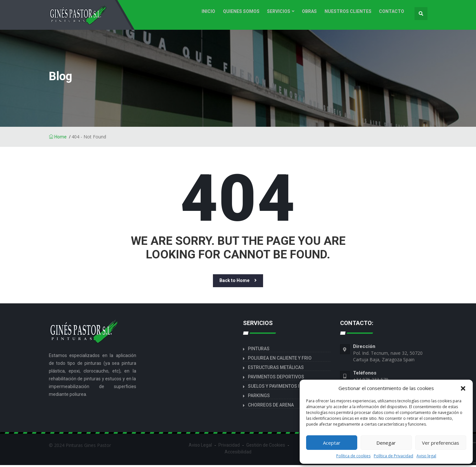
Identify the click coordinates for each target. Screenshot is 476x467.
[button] (463, 388)
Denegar (386, 443)
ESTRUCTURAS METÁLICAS (276, 369)
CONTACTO (392, 14)
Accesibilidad (238, 454)
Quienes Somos (246, 14)
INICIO (215, 14)
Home (58, 139)
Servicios (282, 14)
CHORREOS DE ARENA (271, 407)
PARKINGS (259, 397)
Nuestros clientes (350, 14)
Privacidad (229, 447)
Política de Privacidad (393, 456)
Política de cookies (353, 456)
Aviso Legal (200, 447)
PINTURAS (259, 351)
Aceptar (332, 443)
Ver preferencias (441, 443)
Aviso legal (426, 456)
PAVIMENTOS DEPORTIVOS (276, 379)
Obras (312, 14)
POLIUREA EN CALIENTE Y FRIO (280, 360)
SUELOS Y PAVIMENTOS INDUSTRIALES (288, 388)
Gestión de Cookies (266, 447)
